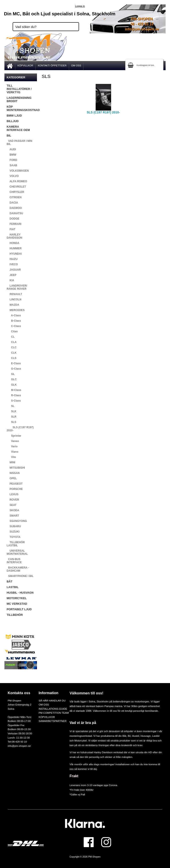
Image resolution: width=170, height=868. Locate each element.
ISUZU (12, 259)
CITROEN (14, 197)
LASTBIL (13, 587)
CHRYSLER (15, 192)
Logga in (80, 6)
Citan (12, 331)
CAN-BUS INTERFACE (14, 561)
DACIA (12, 203)
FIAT (11, 229)
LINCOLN (14, 299)
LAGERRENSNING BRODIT (19, 99)
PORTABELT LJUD (19, 609)
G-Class (14, 369)
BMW (11, 155)
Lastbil (156, 736)
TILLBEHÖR (15, 615)
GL (11, 374)
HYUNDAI (14, 254)
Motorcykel (81, 740)
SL (11, 406)
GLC (12, 379)
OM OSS (76, 65)
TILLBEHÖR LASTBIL (16, 544)
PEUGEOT (15, 484)
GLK (12, 385)
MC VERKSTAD (17, 604)
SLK (12, 411)
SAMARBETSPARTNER (52, 721)
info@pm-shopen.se (142, 29)
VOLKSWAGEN (18, 171)
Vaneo (13, 441)
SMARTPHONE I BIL (20, 576)
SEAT (12, 505)
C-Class (14, 326)
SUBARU (14, 526)
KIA (10, 280)
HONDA (13, 243)
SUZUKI (13, 532)
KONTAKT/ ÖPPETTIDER (52, 65)
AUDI (11, 149)
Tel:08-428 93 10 (17, 742)
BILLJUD (13, 121)
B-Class (14, 321)
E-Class (14, 363)
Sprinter (14, 436)
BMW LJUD (14, 116)
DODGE (13, 219)
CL (11, 337)
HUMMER (14, 248)
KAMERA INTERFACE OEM (18, 128)
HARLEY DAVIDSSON (14, 236)
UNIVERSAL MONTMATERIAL (17, 552)
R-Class (14, 395)
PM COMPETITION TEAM (54, 713)
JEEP (12, 275)
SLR (12, 417)
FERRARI (14, 224)
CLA (12, 342)
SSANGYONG (17, 521)
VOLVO (13, 176)
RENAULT (14, 294)
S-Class (14, 401)
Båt (124, 736)
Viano (12, 452)
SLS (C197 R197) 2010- (20, 429)
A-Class (14, 315)
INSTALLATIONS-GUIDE (53, 709)
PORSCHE (15, 489)
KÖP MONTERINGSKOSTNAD (22, 108)
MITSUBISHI (16, 468)
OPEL (12, 478)
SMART (13, 516)
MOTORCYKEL (17, 598)
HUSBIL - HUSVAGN (20, 593)
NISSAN (13, 473)
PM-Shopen (94, 857)
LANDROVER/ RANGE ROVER (17, 287)
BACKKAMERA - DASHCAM (18, 569)
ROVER (13, 500)
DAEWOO (14, 208)
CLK (12, 353)
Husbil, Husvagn (141, 736)
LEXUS (13, 494)
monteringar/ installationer (115, 764)
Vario (12, 446)
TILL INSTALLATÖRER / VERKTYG (19, 89)
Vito (11, 457)
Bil (129, 736)
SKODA (13, 510)
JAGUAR (14, 270)
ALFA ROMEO (17, 181)
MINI (11, 462)
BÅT (10, 582)
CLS (12, 358)
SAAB (12, 165)
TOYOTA (14, 537)
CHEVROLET (16, 187)
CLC (12, 347)
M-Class (14, 390)
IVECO (12, 264)
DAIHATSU (15, 213)
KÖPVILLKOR (25, 65)
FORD (12, 160)
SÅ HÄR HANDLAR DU (52, 701)
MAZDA (13, 305)
